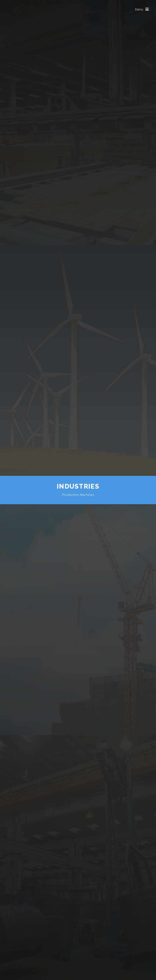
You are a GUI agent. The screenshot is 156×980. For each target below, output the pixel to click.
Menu (139, 9)
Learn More (78, 969)
